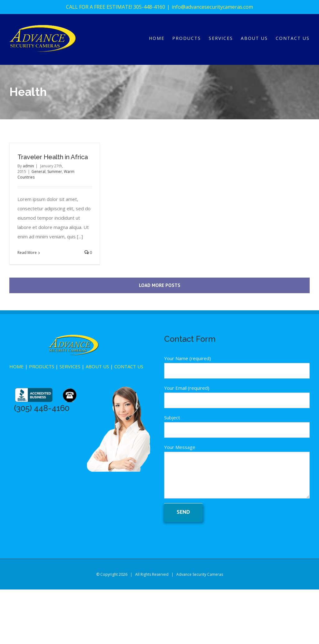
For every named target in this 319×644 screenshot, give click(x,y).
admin (28, 166)
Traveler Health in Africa (53, 157)
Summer (55, 172)
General (38, 172)
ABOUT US (97, 366)
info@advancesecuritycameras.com (212, 7)
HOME (17, 366)
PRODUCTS (42, 366)
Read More (27, 253)
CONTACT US (129, 366)
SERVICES (70, 366)
